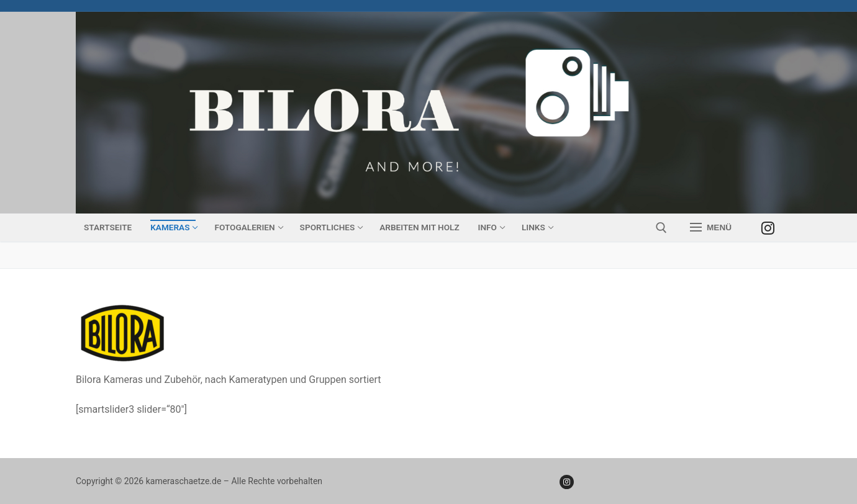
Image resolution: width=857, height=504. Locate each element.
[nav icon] (711, 228)
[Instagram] (768, 227)
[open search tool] (661, 228)
